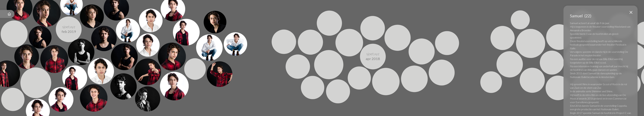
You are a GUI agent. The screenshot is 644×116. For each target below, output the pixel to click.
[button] (631, 12)
